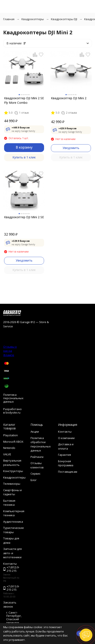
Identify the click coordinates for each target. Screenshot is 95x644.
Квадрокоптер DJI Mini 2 (69, 98)
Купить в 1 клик (24, 157)
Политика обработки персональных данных (41, 444)
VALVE (7, 454)
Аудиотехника (13, 522)
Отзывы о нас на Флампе (10, 351)
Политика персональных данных (13, 398)
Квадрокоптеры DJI (64, 19)
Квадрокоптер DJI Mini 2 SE (24, 217)
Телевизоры (12, 484)
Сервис (35, 474)
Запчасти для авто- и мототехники (12, 553)
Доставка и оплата (66, 446)
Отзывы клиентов (37, 465)
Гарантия (64, 455)
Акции (35, 432)
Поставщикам (68, 472)
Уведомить (71, 148)
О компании (66, 438)
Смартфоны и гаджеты (12, 492)
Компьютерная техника (14, 513)
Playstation (11, 435)
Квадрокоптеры (33, 19)
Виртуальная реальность (12, 463)
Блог (34, 480)
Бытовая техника (9, 503)
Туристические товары (14, 530)
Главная (9, 19)
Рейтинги (37, 457)
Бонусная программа (66, 463)
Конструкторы (13, 471)
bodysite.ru (13, 412)
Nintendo (9, 448)
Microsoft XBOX (13, 442)
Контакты (65, 432)
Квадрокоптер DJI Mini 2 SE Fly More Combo (24, 100)
